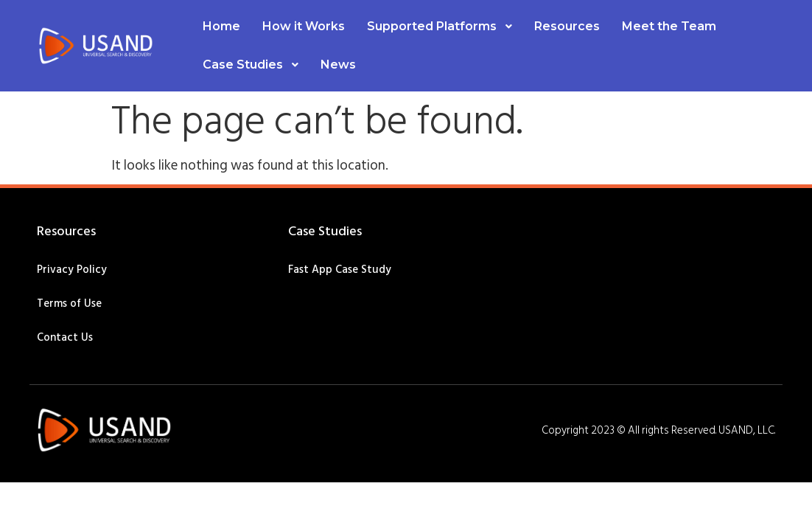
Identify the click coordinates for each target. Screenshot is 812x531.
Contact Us (65, 337)
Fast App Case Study (340, 270)
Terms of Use (69, 303)
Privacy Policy (72, 270)
